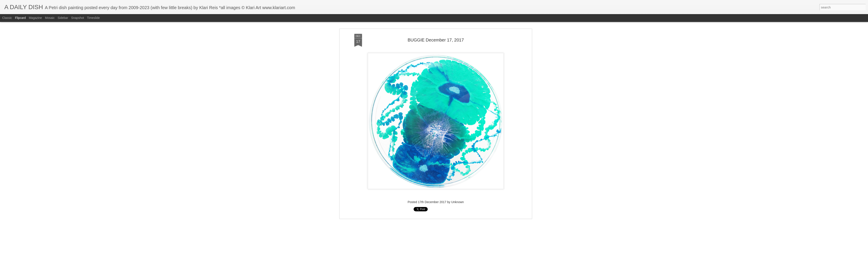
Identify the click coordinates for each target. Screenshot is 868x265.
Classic (7, 18)
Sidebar (63, 18)
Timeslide (93, 18)
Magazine (35, 18)
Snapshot (78, 18)
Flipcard (20, 18)
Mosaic (50, 18)
